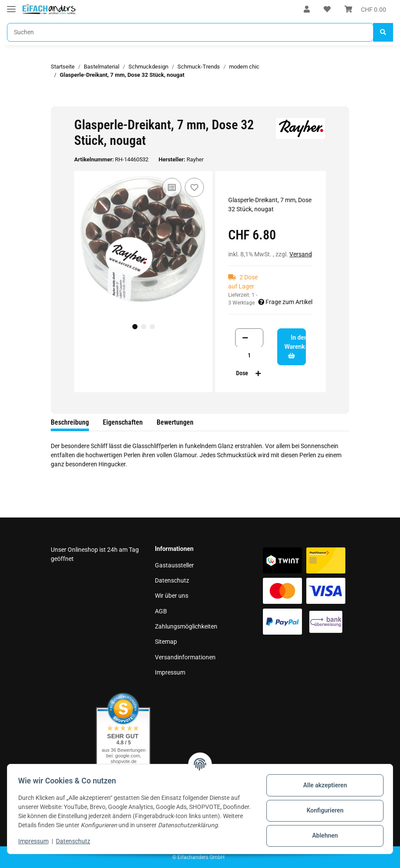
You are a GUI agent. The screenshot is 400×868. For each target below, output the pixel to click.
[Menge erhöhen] (258, 373)
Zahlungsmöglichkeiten (186, 626)
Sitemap (166, 642)
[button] (307, 10)
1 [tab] (135, 327)
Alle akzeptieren (322, 781)
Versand (301, 254)
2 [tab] (144, 327)
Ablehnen (322, 832)
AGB (161, 611)
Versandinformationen (185, 657)
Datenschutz (172, 580)
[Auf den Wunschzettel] (194, 187)
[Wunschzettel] (327, 10)
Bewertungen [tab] (175, 422)
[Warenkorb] (365, 10)
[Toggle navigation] (11, 5)
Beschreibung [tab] (70, 422)
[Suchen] (190, 32)
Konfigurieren (322, 806)
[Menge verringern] (245, 338)
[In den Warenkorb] (58, 102)
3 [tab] (152, 327)
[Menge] (249, 355)
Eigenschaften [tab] (123, 422)
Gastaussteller (174, 565)
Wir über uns (172, 596)
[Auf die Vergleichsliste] (172, 187)
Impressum (170, 672)
